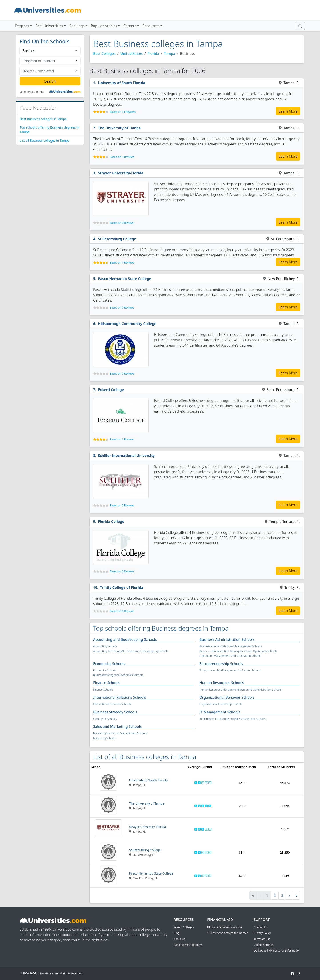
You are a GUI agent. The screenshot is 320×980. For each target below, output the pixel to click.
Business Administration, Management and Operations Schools (238, 651)
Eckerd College (111, 390)
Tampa (170, 54)
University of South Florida (122, 83)
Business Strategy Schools (115, 712)
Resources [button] (151, 26)
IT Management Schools (220, 712)
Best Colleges (104, 54)
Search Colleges (184, 927)
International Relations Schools (120, 697)
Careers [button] (130, 26)
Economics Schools (109, 664)
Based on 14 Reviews (123, 112)
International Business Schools (112, 704)
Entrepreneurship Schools (221, 664)
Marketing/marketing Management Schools (120, 733)
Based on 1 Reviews (122, 263)
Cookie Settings (264, 945)
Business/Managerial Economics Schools (118, 675)
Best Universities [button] (49, 26)
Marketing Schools (105, 738)
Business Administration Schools (227, 639)
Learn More (288, 111)
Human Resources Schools (222, 683)
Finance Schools (107, 683)
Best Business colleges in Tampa (43, 119)
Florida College (111, 522)
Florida (153, 54)
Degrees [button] (22, 26)
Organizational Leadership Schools (221, 704)
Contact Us (261, 927)
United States (132, 54)
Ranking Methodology (188, 945)
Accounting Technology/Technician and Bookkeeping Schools (131, 651)
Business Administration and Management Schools (231, 646)
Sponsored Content (32, 92)
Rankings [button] (77, 26)
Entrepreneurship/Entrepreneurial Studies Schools (230, 670)
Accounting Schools (105, 646)
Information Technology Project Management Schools (232, 719)
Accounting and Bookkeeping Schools (125, 639)
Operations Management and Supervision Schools (230, 656)
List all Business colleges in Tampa (45, 140)
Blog (176, 933)
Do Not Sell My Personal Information (277, 951)
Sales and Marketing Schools (117, 726)
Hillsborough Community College (127, 324)
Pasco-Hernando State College (125, 279)
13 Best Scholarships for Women (228, 933)
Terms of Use (262, 939)
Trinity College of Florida (122, 587)
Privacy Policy (262, 933)
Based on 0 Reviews (122, 223)
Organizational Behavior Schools (227, 697)
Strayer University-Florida (121, 173)
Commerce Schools (105, 719)
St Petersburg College (117, 239)
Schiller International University (126, 456)
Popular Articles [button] (104, 26)
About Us (179, 939)
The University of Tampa (119, 128)
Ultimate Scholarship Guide (225, 927)
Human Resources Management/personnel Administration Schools (240, 690)
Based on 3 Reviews (122, 157)
